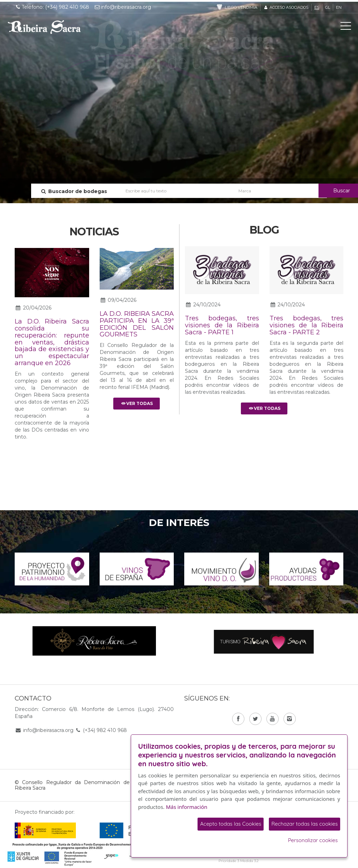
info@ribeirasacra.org (123, 7)
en (339, 7)
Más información (187, 807)
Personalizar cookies (313, 840)
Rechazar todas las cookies (305, 824)
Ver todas (137, 403)
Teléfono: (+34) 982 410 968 (52, 7)
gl (328, 7)
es (317, 7)
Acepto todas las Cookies (231, 824)
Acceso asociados (286, 7)
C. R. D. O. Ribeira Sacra (44, 27)
